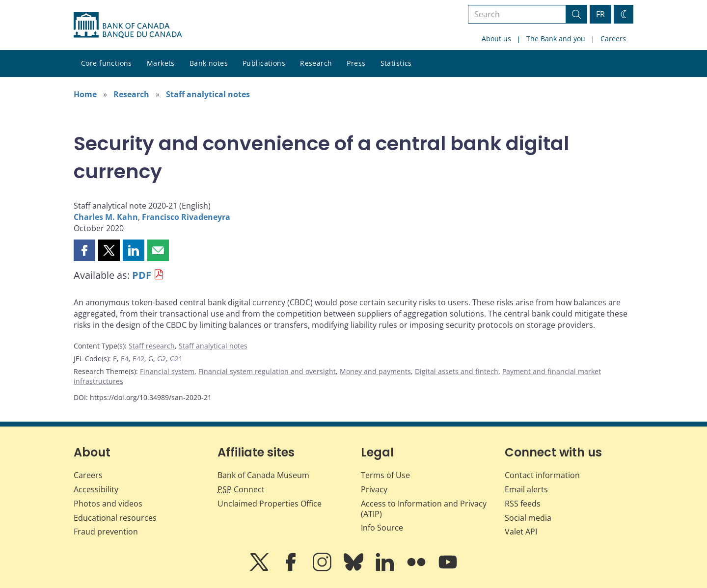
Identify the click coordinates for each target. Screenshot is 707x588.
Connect (241, 489)
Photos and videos (108, 504)
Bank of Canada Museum (263, 475)
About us (496, 39)
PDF (142, 275)
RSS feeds (523, 504)
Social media (528, 518)
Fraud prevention (106, 532)
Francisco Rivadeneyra (186, 217)
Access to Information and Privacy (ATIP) (424, 509)
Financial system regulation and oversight (267, 371)
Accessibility (96, 489)
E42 (138, 359)
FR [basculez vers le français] (600, 14)
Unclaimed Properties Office (270, 504)
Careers (613, 39)
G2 (162, 359)
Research (316, 63)
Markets (161, 63)
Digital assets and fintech (457, 371)
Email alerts (526, 489)
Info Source (382, 528)
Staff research (152, 346)
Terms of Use (385, 475)
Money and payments (375, 371)
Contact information (542, 475)
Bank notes (209, 63)
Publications (264, 63)
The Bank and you (556, 39)
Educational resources (115, 518)
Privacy (374, 489)
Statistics (396, 63)
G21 (176, 359)
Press (356, 63)
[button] (84, 250)
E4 (125, 359)
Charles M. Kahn (106, 217)
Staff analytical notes (208, 94)
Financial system (167, 371)
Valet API (521, 532)
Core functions (107, 63)
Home (85, 94)
